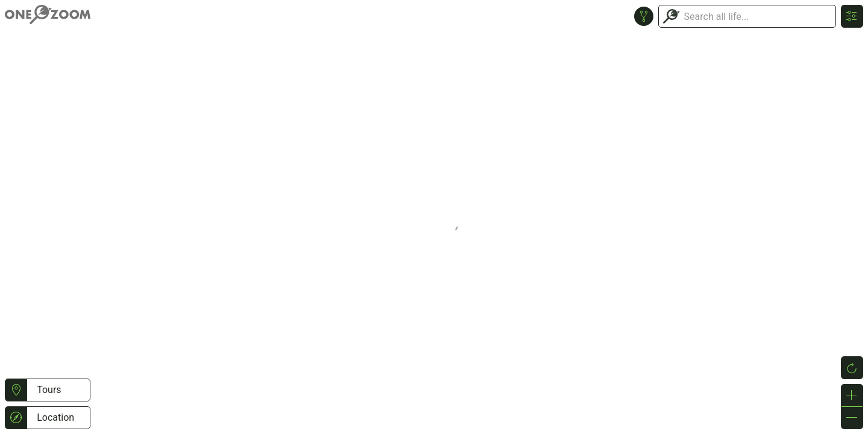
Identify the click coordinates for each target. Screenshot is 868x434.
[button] (16, 390)
